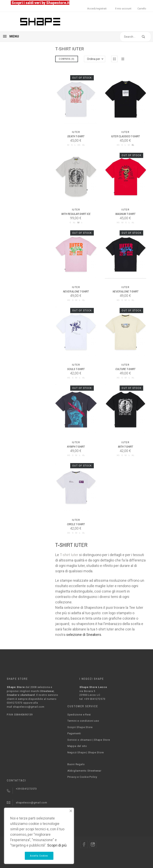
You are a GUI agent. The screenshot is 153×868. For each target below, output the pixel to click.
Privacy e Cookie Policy (82, 777)
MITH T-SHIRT (125, 447)
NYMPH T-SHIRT (76, 447)
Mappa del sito (77, 746)
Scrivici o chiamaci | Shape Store (89, 740)
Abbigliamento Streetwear (84, 771)
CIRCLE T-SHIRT (76, 524)
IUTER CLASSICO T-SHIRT (125, 136)
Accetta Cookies (39, 856)
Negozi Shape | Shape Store (86, 752)
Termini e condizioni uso (83, 721)
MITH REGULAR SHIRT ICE (76, 214)
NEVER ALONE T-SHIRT (76, 291)
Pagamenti (74, 733)
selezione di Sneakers (84, 635)
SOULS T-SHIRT (76, 369)
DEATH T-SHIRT (76, 136)
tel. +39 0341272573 (92, 699)
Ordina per (94, 59)
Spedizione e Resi (79, 715)
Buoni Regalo (76, 764)
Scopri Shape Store (80, 727)
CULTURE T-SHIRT (125, 369)
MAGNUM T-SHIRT (125, 214)
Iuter (76, 132)
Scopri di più (57, 845)
